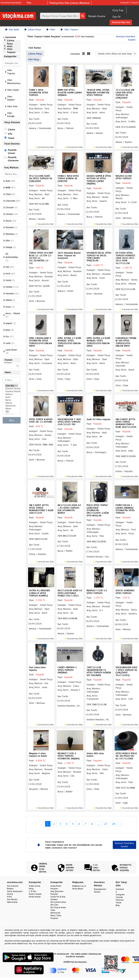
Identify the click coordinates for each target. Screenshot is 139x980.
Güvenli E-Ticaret (129, 3)
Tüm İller (12, 386)
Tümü (11, 138)
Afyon (12, 409)
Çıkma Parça (33, 29)
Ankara (12, 394)
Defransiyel (55, 913)
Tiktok (119, 903)
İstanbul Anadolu (12, 391)
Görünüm (75, 54)
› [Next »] (120, 824)
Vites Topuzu (69, 29)
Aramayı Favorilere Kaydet (124, 845)
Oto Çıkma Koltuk (58, 902)
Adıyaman (12, 406)
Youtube (119, 897)
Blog (29, 3)
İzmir (12, 397)
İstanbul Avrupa (12, 389)
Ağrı (12, 411)
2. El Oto (32, 891)
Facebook (120, 889)
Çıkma (11, 129)
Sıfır (10, 134)
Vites (51, 29)
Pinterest (120, 900)
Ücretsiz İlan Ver (121, 22)
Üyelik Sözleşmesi (15, 891)
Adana (12, 403)
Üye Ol (116, 17)
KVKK (9, 897)
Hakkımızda (12, 902)
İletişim (97, 892)
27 (106, 824)
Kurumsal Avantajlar (11, 3)
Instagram (120, 895)
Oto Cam (54, 905)
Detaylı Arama (97, 16)
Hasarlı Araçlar (35, 894)
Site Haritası (12, 899)
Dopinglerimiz (100, 889)
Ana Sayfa (12, 29)
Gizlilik (10, 894)
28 (114, 824)
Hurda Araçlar (35, 897)
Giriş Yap (118, 10)
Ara (12, 420)
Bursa (12, 400)
